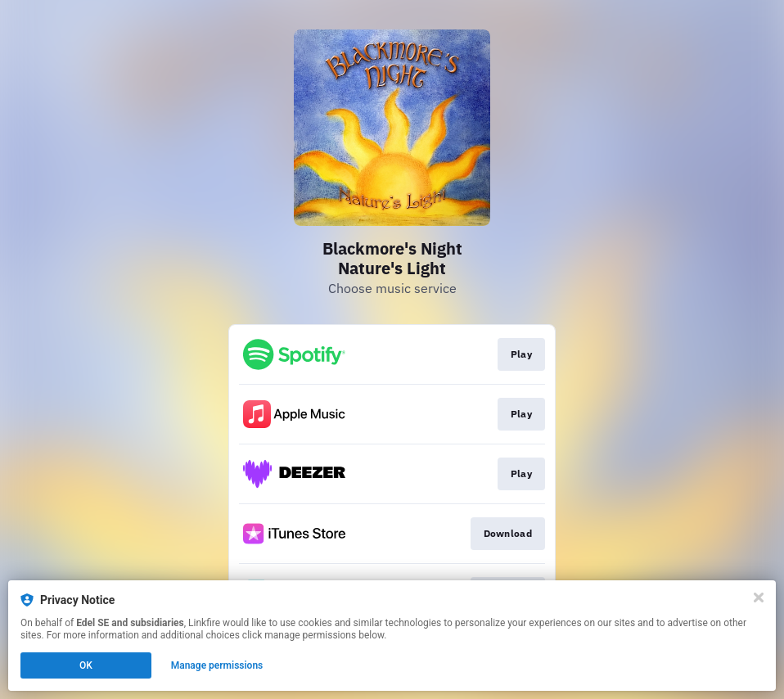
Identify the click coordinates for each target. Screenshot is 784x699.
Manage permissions (217, 665)
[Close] (759, 598)
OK (86, 665)
